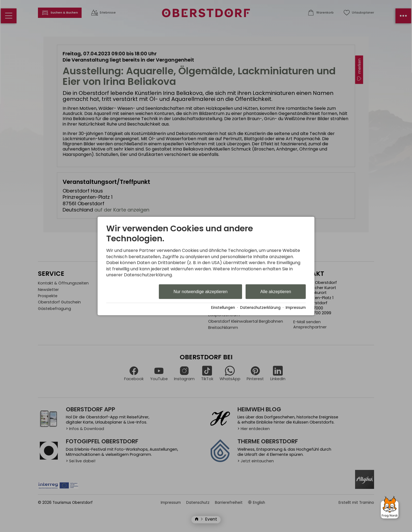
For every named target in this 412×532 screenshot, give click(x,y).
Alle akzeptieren (276, 292)
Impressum (296, 308)
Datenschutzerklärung (260, 308)
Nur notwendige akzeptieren (200, 292)
